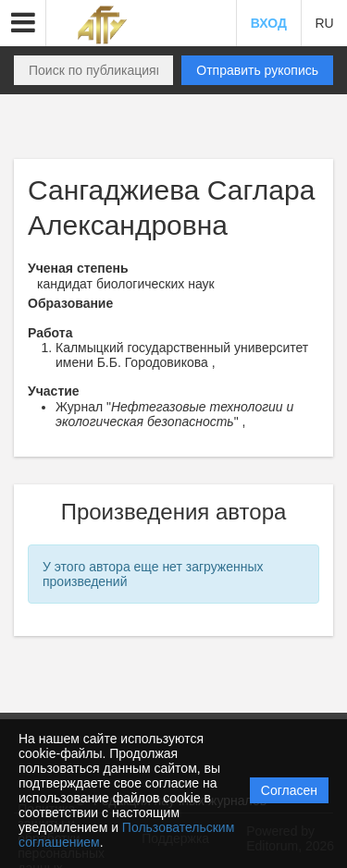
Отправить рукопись (257, 70)
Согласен (289, 790)
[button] (23, 23)
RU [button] (324, 23)
